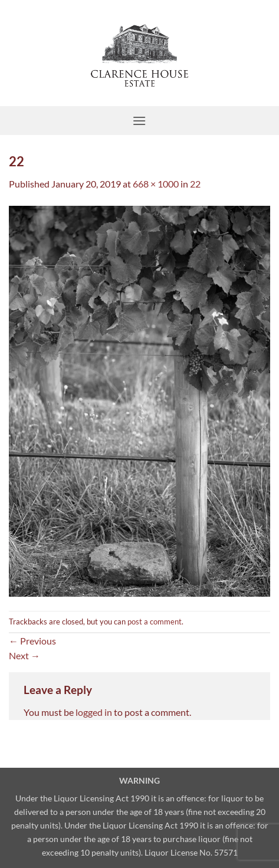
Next (24, 655)
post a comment (155, 622)
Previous (32, 641)
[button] (139, 121)
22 (195, 184)
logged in (94, 712)
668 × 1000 (156, 184)
